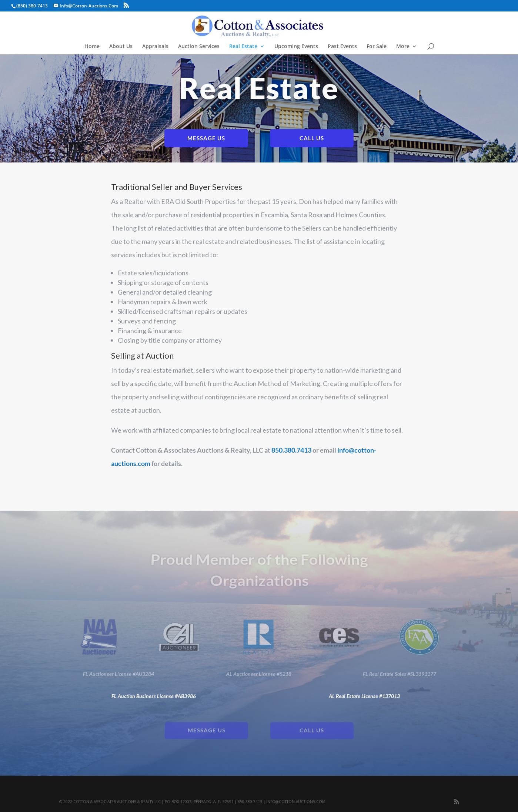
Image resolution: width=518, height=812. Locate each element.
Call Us (312, 138)
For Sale (377, 47)
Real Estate (243, 47)
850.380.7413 (291, 450)
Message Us (206, 138)
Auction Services (199, 47)
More (403, 47)
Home (92, 47)
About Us (121, 47)
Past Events (342, 47)
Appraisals (155, 47)
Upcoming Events (296, 47)
